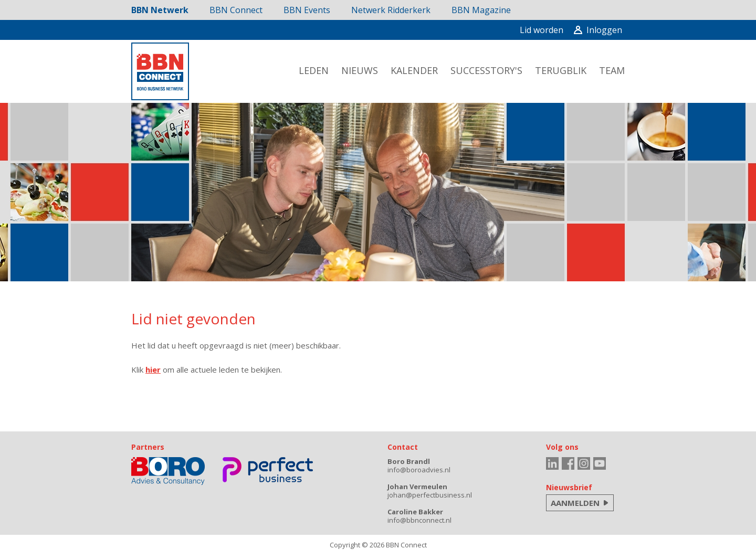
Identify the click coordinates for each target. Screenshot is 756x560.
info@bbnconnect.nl (419, 520)
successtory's (486, 70)
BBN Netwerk (160, 10)
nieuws (360, 70)
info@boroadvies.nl (419, 470)
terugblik (561, 70)
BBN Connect (236, 10)
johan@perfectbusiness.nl (430, 495)
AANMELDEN (575, 503)
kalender (414, 70)
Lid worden (542, 30)
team (612, 70)
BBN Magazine (481, 10)
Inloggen (598, 30)
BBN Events (307, 10)
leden (314, 70)
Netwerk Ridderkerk (391, 10)
